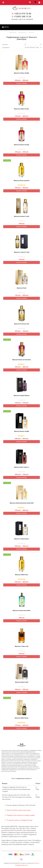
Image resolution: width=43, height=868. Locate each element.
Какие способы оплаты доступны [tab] (17, 810)
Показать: (5, 44)
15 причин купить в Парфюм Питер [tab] (18, 820)
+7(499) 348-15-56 (23, 16)
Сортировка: (6, 47)
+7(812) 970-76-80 (23, 13)
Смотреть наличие (22, 83)
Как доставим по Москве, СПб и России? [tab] (20, 805)
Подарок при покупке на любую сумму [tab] (20, 815)
